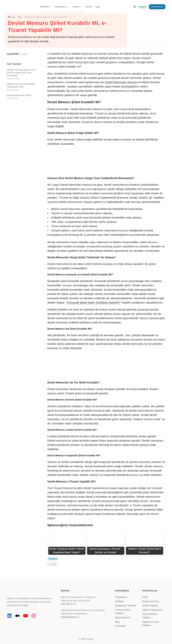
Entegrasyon (121, 597)
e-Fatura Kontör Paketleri (123, 612)
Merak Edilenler (123, 618)
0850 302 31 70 (68, 604)
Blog (117, 622)
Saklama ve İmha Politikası (150, 624)
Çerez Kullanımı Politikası (150, 616)
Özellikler (120, 601)
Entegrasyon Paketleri (126, 606)
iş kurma (53, 564)
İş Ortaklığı (120, 626)
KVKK (145, 597)
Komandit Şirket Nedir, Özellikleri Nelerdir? (94, 302)
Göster (24, 54)
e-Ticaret (53, 559)
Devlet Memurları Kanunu (121, 82)
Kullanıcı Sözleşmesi (152, 610)
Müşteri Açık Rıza (150, 601)
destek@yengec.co (70, 617)
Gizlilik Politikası (150, 606)
